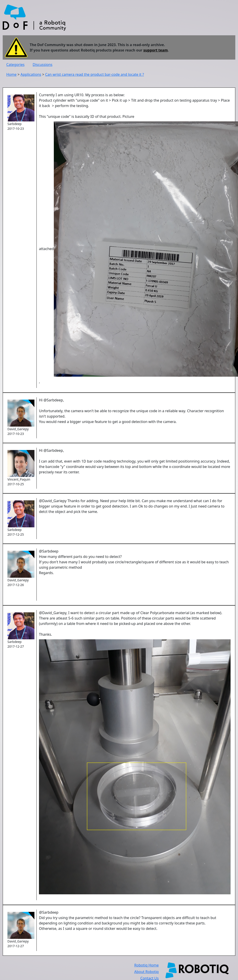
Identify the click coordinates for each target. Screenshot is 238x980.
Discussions (43, 65)
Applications (31, 74)
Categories (15, 65)
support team (155, 50)
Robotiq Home (146, 965)
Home (11, 74)
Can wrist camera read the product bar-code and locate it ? (94, 74)
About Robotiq (146, 972)
